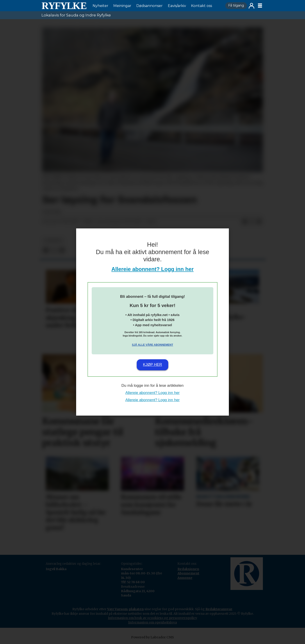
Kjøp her (153, 365)
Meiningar (122, 6)
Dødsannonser (149, 6)
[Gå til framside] (64, 6)
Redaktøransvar (219, 609)
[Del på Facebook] (245, 222)
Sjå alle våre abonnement (152, 345)
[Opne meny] (260, 6)
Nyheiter (100, 6)
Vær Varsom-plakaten (125, 609)
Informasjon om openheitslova (152, 622)
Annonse (185, 578)
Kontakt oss (201, 6)
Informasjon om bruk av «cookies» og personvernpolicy (152, 618)
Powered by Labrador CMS (152, 637)
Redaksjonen (188, 569)
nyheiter (53, 240)
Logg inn (252, 6)
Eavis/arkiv (177, 6)
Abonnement (188, 573)
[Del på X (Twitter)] (252, 222)
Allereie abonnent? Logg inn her (153, 269)
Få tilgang (236, 5)
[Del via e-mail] (259, 222)
